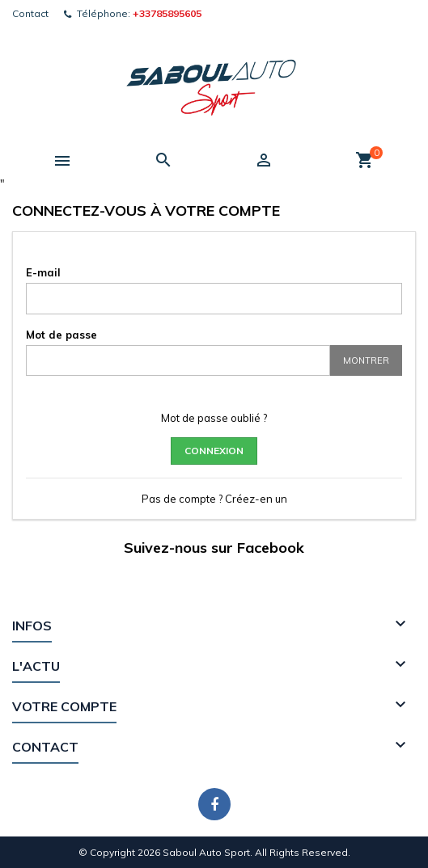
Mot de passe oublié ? (214, 418)
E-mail (43, 272)
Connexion (214, 451)
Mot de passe (61, 335)
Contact (30, 13)
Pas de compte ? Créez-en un (214, 499)
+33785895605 (167, 13)
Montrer (366, 360)
